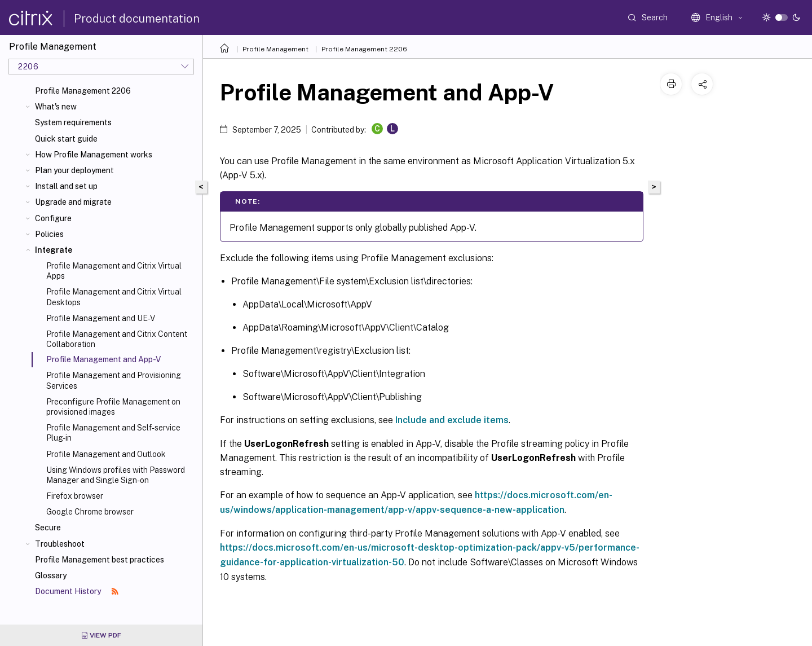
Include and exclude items (452, 420)
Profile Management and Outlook (106, 454)
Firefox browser (75, 496)
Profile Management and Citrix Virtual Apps (114, 271)
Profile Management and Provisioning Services (114, 380)
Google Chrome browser (90, 512)
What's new (56, 107)
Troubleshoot (60, 544)
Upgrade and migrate (73, 202)
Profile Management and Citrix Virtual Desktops (114, 297)
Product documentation (137, 19)
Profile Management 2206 (83, 91)
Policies (49, 234)
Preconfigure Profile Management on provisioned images (113, 407)
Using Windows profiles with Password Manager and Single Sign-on (116, 475)
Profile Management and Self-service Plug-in (113, 433)
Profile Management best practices (100, 560)
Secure (48, 528)
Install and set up (66, 186)
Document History (77, 591)
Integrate (54, 250)
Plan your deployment (74, 170)
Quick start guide (66, 139)
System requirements (73, 122)
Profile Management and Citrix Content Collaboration (117, 339)
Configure (53, 218)
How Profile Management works (94, 155)
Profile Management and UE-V (101, 318)
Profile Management (275, 49)
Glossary (51, 575)
